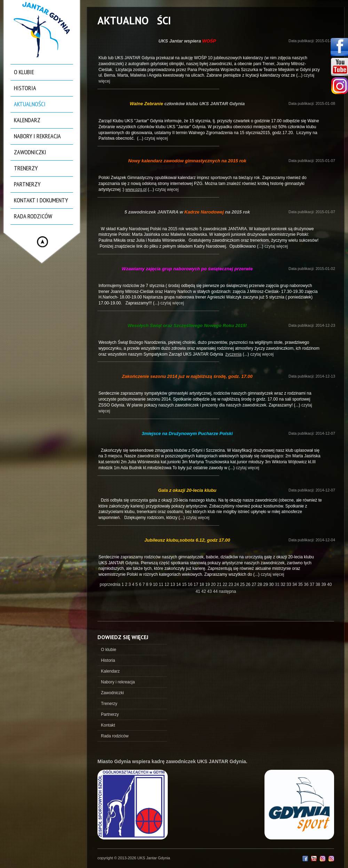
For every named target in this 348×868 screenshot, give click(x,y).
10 (156, 584)
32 (284, 584)
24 (237, 584)
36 (307, 584)
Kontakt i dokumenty (41, 200)
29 (266, 584)
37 (313, 584)
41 (199, 591)
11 (162, 584)
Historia (25, 88)
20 (214, 584)
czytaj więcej (156, 138)
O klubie (24, 72)
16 (191, 584)
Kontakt (108, 725)
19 (208, 584)
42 (204, 591)
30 (272, 584)
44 (216, 591)
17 (196, 584)
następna (227, 591)
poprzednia (110, 584)
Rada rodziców (33, 216)
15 (185, 584)
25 (243, 584)
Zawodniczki (30, 152)
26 (249, 584)
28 (260, 584)
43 (210, 591)
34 (295, 584)
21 (220, 584)
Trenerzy (26, 168)
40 (329, 584)
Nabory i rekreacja (37, 136)
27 (255, 584)
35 (301, 584)
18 (202, 584)
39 (324, 584)
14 (179, 584)
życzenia (234, 354)
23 (231, 584)
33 (289, 584)
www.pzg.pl (136, 189)
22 (226, 584)
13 (173, 584)
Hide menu (42, 242)
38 (319, 584)
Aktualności (30, 104)
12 (168, 584)
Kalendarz (27, 120)
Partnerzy (27, 184)
